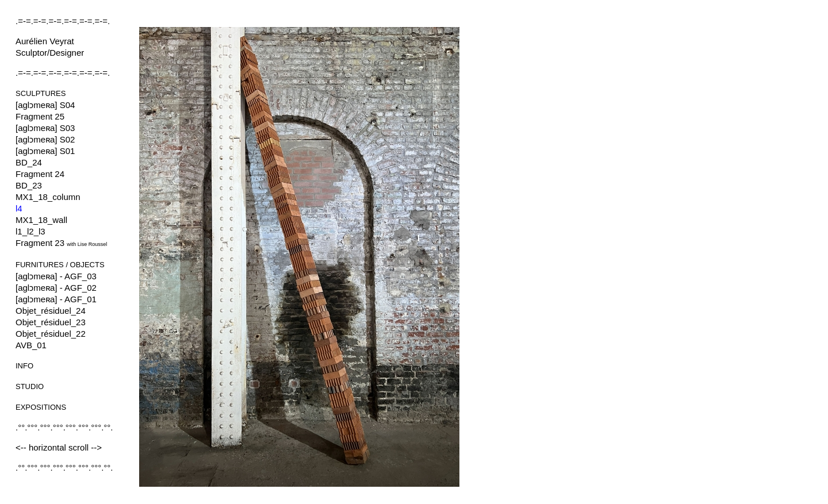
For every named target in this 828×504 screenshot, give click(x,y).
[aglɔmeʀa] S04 (45, 105)
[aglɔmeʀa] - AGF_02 (56, 288)
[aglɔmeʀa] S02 (45, 139)
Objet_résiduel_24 (51, 311)
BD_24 (29, 162)
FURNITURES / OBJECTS (60, 265)
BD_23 (29, 185)
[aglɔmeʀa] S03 (45, 128)
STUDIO (30, 386)
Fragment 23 (61, 243)
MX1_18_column (48, 197)
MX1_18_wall (41, 220)
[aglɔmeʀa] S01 (45, 151)
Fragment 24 (40, 174)
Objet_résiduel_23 (51, 322)
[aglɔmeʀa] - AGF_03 (56, 276)
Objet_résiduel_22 (51, 334)
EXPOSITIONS (41, 407)
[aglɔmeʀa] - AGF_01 (56, 299)
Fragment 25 (40, 116)
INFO (24, 366)
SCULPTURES (41, 93)
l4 (19, 208)
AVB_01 (31, 345)
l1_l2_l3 (30, 231)
